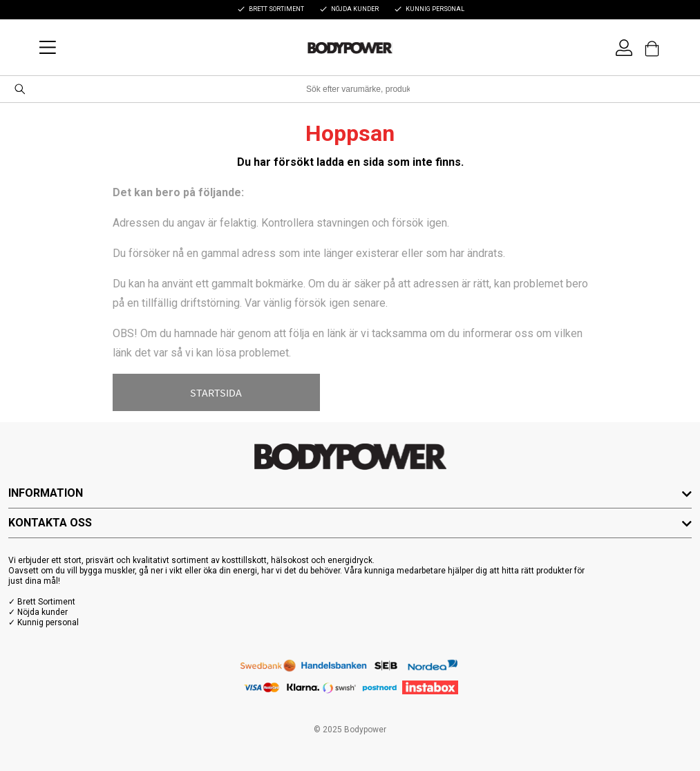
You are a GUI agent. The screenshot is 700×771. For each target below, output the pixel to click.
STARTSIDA (216, 392)
